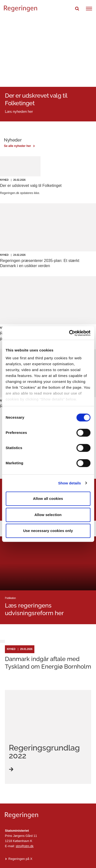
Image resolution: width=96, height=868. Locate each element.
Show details (70, 483)
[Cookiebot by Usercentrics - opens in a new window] (69, 333)
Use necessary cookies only (48, 531)
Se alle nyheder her (17, 146)
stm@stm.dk (25, 846)
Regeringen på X (20, 859)
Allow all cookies (48, 499)
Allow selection (48, 515)
